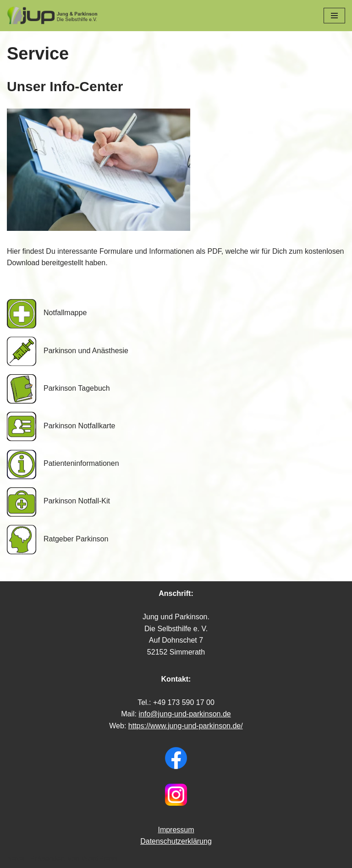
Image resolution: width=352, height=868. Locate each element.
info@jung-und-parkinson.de (184, 714)
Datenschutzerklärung (176, 841)
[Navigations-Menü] (334, 16)
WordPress (99, 859)
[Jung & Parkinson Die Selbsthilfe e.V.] (53, 16)
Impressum (176, 830)
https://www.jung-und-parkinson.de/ (186, 726)
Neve (15, 859)
